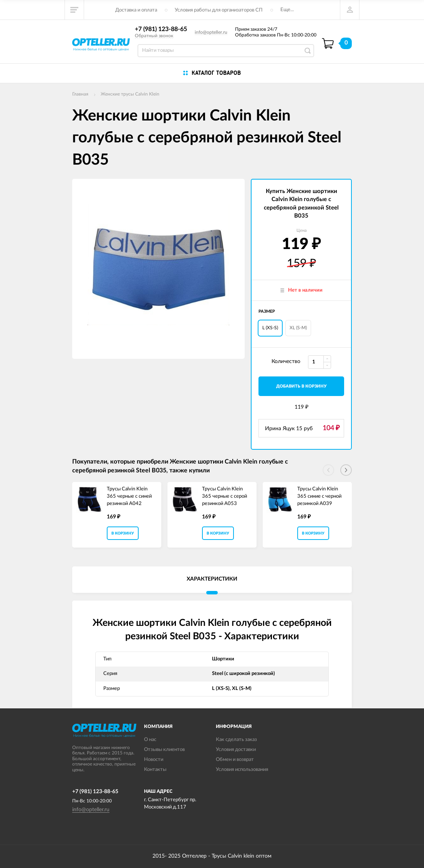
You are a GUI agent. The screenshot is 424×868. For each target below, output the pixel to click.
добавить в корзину (301, 386)
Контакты (155, 770)
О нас (150, 740)
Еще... (287, 10)
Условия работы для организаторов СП (219, 10)
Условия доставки (236, 750)
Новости (154, 760)
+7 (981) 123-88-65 (161, 29)
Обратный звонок (154, 36)
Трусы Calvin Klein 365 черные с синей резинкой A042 (129, 496)
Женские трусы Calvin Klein (130, 94)
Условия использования (242, 770)
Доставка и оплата (136, 10)
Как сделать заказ (236, 740)
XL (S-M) (298, 328)
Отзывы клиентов (164, 750)
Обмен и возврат (235, 760)
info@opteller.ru (211, 32)
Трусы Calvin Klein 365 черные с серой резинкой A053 (224, 496)
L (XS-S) (270, 328)
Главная (80, 94)
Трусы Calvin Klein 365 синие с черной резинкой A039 (319, 496)
